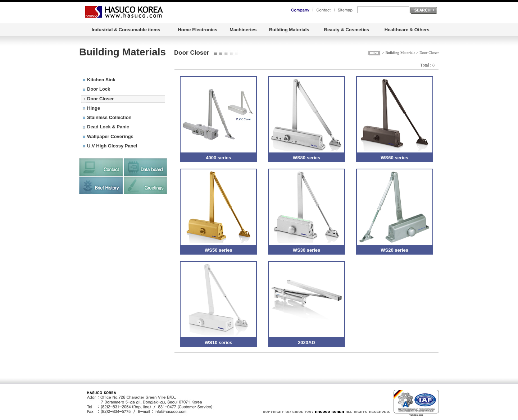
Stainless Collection (109, 117)
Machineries (243, 30)
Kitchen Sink (101, 80)
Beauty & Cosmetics (347, 30)
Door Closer (100, 99)
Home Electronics (197, 30)
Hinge (94, 108)
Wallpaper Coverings (110, 136)
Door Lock (99, 89)
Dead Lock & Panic (108, 127)
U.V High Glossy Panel (112, 146)
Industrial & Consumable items (126, 30)
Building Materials (289, 30)
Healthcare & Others (407, 30)
